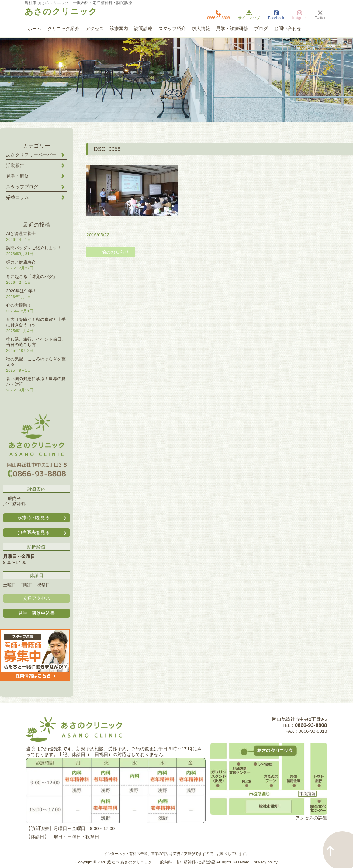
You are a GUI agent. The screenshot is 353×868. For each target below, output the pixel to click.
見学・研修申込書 (36, 613)
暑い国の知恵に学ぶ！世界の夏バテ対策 (36, 381)
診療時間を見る (43, 518)
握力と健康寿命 (21, 262)
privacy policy (266, 862)
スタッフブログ (22, 187)
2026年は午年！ (21, 291)
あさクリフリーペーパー (31, 155)
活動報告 (15, 165)
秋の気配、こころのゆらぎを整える (36, 362)
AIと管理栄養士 (21, 234)
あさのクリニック (61, 12)
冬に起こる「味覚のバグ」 (32, 276)
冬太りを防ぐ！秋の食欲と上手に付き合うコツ (36, 322)
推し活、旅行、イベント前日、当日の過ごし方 (36, 342)
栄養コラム (17, 197)
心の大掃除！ (19, 305)
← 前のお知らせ (111, 252)
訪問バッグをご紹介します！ (34, 248)
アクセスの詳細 (311, 818)
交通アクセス (36, 598)
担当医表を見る (43, 533)
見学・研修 (17, 176)
